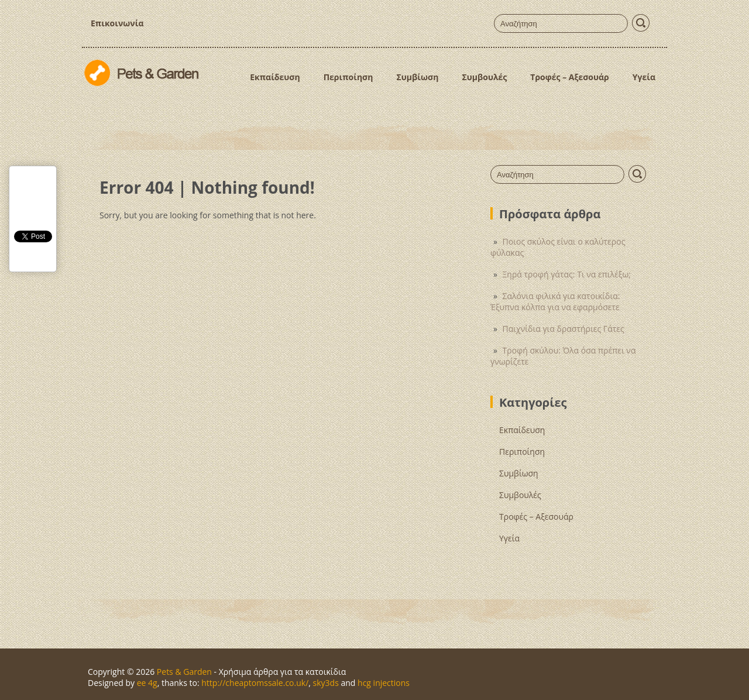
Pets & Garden (184, 672)
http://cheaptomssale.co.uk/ (255, 683)
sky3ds (326, 683)
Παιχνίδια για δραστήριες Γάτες (564, 329)
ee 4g (147, 683)
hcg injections (384, 683)
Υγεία (644, 77)
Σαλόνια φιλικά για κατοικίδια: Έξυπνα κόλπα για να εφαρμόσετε (555, 301)
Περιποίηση (348, 77)
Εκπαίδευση (275, 77)
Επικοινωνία (117, 23)
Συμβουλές (484, 77)
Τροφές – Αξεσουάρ (570, 77)
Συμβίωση (417, 77)
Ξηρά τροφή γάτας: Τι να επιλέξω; (567, 274)
